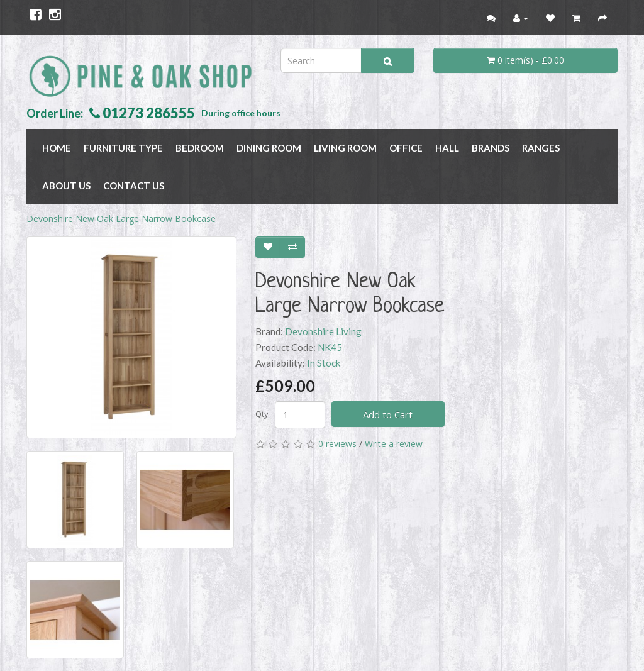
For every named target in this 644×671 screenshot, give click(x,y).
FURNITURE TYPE (123, 148)
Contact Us (134, 186)
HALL (447, 148)
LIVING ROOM (345, 148)
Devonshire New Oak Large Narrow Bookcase (121, 219)
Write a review (394, 444)
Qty (262, 414)
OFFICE (406, 148)
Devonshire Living (323, 331)
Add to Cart (388, 414)
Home (57, 148)
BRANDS (491, 148)
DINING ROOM (269, 148)
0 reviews (337, 444)
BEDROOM (200, 148)
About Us (66, 186)
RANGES (541, 148)
